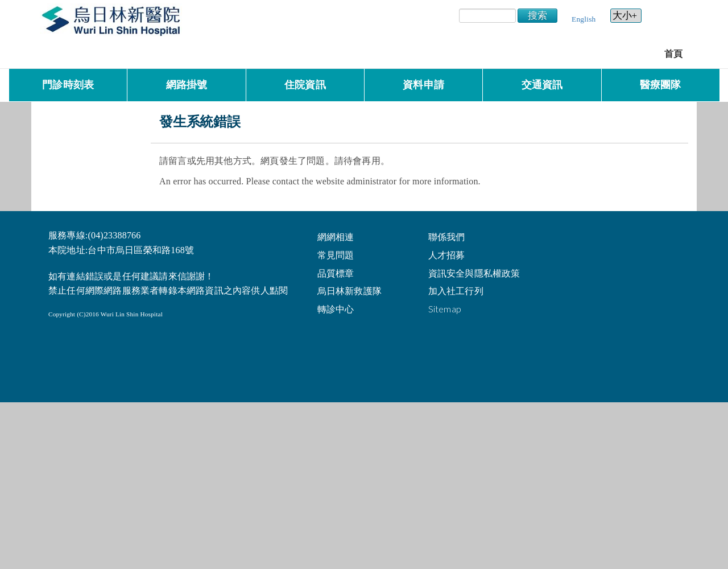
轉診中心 (336, 309)
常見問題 (336, 255)
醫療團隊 (661, 85)
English (584, 19)
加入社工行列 (456, 290)
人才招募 (447, 255)
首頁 (673, 54)
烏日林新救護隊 (349, 290)
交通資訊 (542, 85)
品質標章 (336, 273)
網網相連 (336, 236)
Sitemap (445, 309)
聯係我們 (447, 236)
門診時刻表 (68, 85)
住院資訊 (305, 85)
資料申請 (423, 85)
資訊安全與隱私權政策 (474, 273)
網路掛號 (187, 85)
